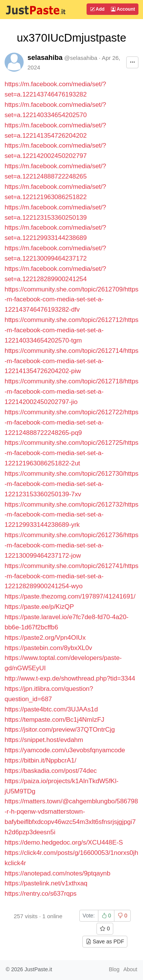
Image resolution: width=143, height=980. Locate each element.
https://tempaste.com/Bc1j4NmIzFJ (54, 720)
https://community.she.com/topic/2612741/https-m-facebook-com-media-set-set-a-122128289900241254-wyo (71, 576)
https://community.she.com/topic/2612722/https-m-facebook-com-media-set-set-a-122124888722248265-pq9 (71, 422)
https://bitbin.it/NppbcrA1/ (40, 760)
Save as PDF (105, 941)
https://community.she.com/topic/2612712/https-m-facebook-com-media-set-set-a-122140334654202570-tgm (71, 330)
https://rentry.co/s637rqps (41, 894)
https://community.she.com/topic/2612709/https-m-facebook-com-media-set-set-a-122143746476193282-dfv (71, 300)
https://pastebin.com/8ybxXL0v (48, 648)
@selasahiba (81, 58)
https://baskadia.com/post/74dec (51, 771)
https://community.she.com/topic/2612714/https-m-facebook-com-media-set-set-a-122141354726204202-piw (71, 361)
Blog (114, 969)
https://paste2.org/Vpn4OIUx (45, 638)
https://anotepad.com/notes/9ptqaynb (57, 873)
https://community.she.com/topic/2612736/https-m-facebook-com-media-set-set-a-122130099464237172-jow (71, 545)
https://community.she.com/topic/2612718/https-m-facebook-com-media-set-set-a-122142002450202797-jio (71, 392)
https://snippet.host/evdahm (44, 740)
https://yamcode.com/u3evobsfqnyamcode (65, 750)
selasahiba (45, 58)
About (130, 969)
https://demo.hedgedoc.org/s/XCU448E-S (64, 842)
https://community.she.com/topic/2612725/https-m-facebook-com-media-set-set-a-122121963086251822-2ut (71, 453)
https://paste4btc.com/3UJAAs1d (51, 709)
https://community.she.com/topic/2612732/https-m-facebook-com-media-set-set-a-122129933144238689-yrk (71, 515)
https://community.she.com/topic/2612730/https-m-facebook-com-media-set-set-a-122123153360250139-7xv (71, 484)
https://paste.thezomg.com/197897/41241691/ (70, 596)
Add (97, 9)
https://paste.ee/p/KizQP (39, 607)
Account (123, 9)
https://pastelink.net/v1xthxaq (46, 883)
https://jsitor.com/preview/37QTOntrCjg (60, 730)
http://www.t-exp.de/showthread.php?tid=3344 (70, 678)
